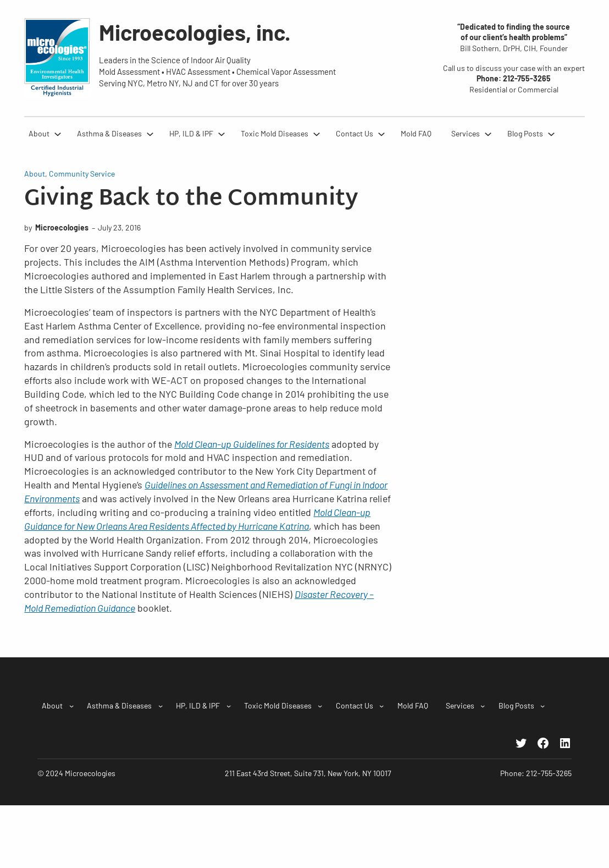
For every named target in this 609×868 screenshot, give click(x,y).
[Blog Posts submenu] (551, 134)
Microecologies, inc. (195, 32)
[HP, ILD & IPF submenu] (222, 134)
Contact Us (355, 133)
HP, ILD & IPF (191, 133)
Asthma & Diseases (109, 133)
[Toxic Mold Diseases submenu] (317, 134)
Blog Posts (525, 133)
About (39, 133)
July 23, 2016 (119, 227)
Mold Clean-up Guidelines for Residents (252, 444)
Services (466, 133)
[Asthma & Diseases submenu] (150, 134)
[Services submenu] (488, 134)
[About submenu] (58, 134)
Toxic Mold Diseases (275, 133)
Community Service (82, 174)
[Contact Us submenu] (381, 134)
